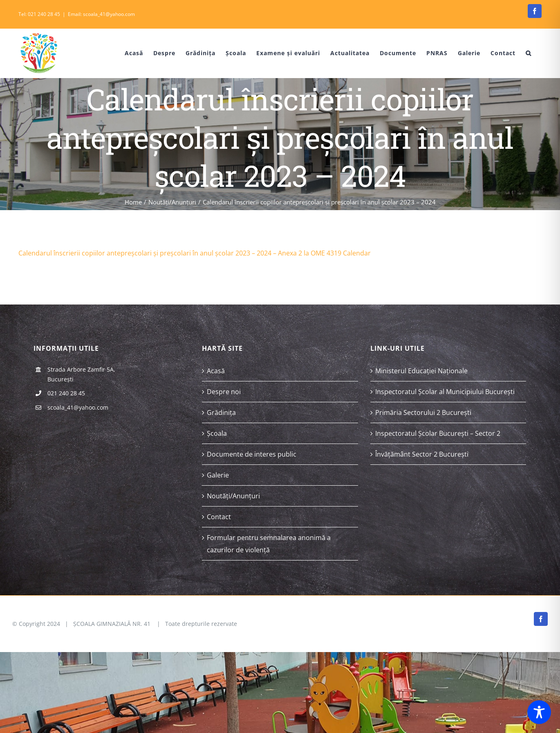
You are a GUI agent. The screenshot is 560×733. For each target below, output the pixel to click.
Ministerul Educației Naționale (421, 371)
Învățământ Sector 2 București (422, 454)
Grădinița (221, 412)
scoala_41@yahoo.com (78, 407)
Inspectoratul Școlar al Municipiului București (445, 392)
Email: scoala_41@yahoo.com (101, 14)
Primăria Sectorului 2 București (423, 412)
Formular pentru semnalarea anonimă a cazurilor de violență (269, 544)
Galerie (218, 475)
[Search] (529, 53)
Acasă (216, 371)
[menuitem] (128, 53)
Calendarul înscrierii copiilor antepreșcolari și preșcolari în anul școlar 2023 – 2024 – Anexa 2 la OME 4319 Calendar (195, 253)
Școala (217, 433)
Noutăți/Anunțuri (233, 496)
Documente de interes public (252, 454)
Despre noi (224, 392)
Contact (219, 517)
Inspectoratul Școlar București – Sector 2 (438, 433)
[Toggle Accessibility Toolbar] (539, 712)
